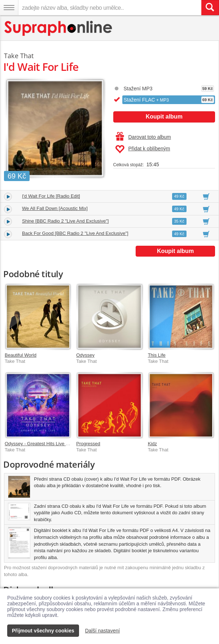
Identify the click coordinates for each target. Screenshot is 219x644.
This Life (157, 355)
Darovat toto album (143, 137)
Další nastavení (103, 631)
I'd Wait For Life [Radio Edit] (51, 196)
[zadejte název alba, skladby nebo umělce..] (110, 8)
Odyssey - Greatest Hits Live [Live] (41, 444)
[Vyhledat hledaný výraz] (210, 8)
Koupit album (164, 117)
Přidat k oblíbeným (143, 149)
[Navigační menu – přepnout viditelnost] (9, 8)
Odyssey (85, 355)
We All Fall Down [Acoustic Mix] (55, 208)
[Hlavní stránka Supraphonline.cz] (59, 28)
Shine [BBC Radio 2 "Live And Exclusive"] (65, 221)
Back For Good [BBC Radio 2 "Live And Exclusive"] (75, 233)
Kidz (152, 444)
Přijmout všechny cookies (43, 631)
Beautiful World (21, 355)
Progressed (88, 444)
